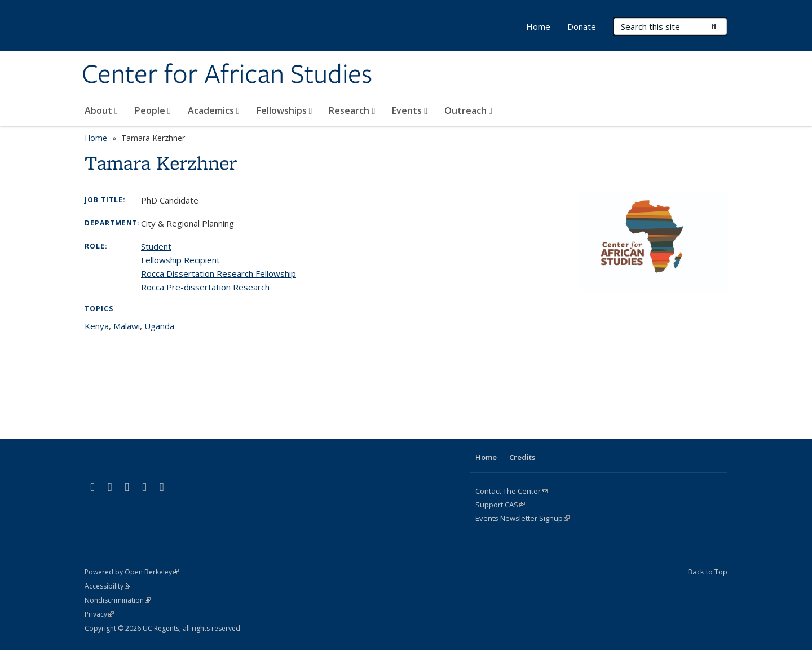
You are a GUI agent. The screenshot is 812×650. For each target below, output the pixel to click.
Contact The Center (511, 491)
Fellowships (284, 110)
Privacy (99, 614)
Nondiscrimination (118, 600)
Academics (214, 110)
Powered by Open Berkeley (132, 572)
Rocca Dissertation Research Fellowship (219, 273)
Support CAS (500, 505)
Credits (522, 457)
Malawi (127, 326)
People (153, 110)
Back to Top (708, 572)
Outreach (468, 110)
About (101, 110)
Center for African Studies (227, 75)
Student (156, 246)
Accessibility (107, 586)
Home (538, 26)
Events (410, 110)
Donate (582, 26)
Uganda (159, 326)
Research (352, 110)
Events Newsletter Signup (522, 518)
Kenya (97, 326)
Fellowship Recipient (180, 260)
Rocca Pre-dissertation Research (205, 287)
